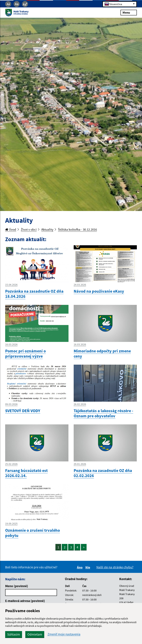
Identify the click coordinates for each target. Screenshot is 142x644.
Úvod (11, 229)
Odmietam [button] (35, 634)
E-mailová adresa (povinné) (25, 601)
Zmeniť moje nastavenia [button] (64, 634)
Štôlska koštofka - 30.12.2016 (77, 229)
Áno (80, 567)
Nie (88, 567)
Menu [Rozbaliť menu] (129, 12)
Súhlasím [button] (14, 634)
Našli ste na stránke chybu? (115, 567)
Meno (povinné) (17, 586)
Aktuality (47, 229)
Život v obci (29, 229)
